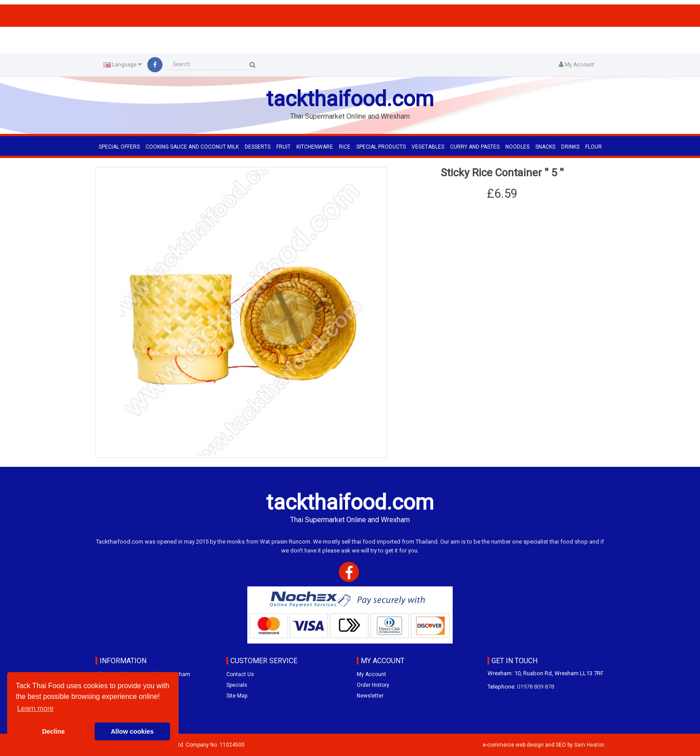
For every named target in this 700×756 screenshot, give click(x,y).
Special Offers (119, 147)
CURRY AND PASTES (475, 147)
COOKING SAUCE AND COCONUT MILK (192, 147)
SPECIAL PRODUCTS (381, 147)
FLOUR (594, 147)
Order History (373, 685)
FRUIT (283, 147)
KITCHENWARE (315, 147)
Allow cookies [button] (132, 731)
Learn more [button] (35, 708)
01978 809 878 (535, 687)
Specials (237, 685)
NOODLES (517, 147)
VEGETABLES (428, 147)
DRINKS (570, 147)
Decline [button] (53, 731)
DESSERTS (258, 147)
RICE (345, 147)
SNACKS (545, 147)
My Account (371, 674)
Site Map (237, 696)
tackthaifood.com (350, 99)
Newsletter (370, 696)
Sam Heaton (589, 745)
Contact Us (240, 674)
